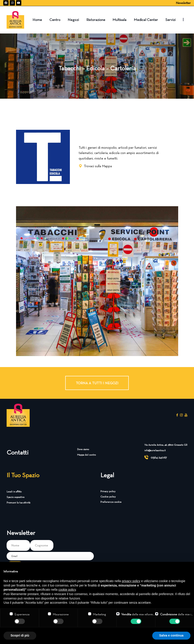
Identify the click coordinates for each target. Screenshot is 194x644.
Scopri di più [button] (20, 635)
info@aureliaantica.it (155, 450)
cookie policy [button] (67, 590)
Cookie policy (108, 496)
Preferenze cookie (111, 502)
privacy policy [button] (131, 581)
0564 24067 (159, 457)
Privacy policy (108, 491)
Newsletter (183, 3)
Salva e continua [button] (171, 635)
